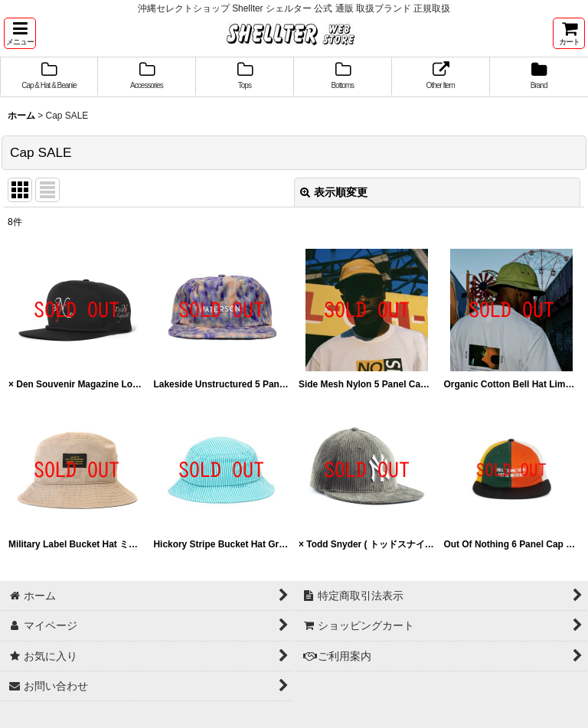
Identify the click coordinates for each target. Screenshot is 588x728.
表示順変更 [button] (334, 192)
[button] (20, 33)
